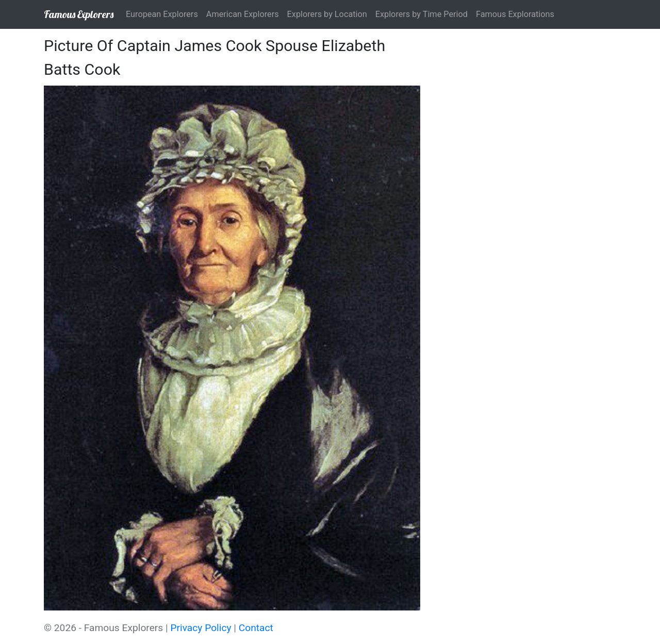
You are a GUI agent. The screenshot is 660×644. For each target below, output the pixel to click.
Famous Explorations (515, 14)
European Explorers (162, 14)
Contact (256, 628)
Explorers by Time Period (422, 14)
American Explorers (243, 14)
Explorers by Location (327, 14)
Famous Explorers (79, 14)
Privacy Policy (201, 628)
